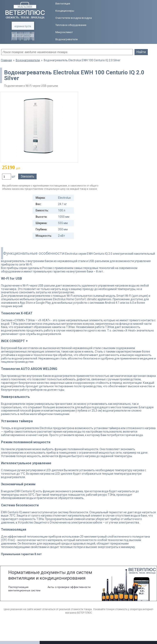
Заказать (27, 176)
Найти (141, 52)
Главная (6, 60)
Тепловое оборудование (71, 25)
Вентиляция (63, 4)
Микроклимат (64, 32)
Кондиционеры (65, 11)
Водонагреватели (67, 39)
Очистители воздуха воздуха (74, 18)
